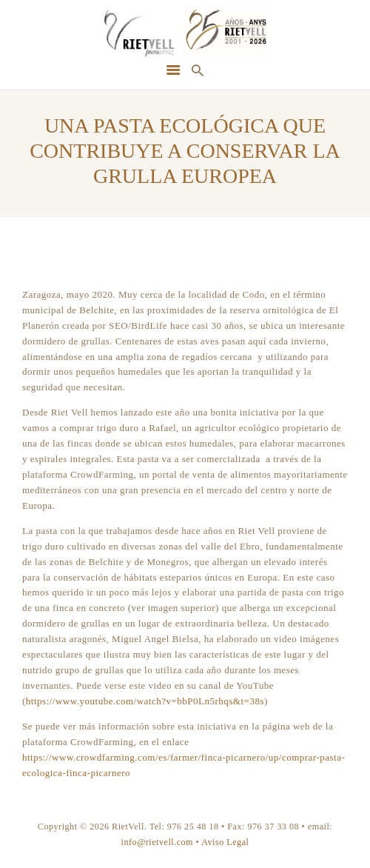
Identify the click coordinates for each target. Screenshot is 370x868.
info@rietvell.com (157, 842)
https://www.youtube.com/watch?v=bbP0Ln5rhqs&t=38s (145, 701)
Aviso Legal (225, 842)
